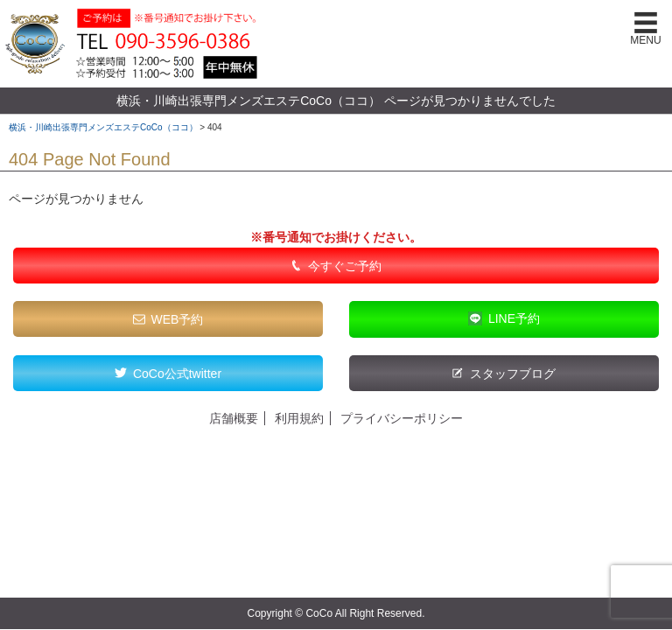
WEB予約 (178, 319)
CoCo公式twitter (177, 374)
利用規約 (299, 418)
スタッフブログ (513, 374)
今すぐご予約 (345, 266)
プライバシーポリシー (402, 418)
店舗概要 (234, 418)
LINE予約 (514, 318)
